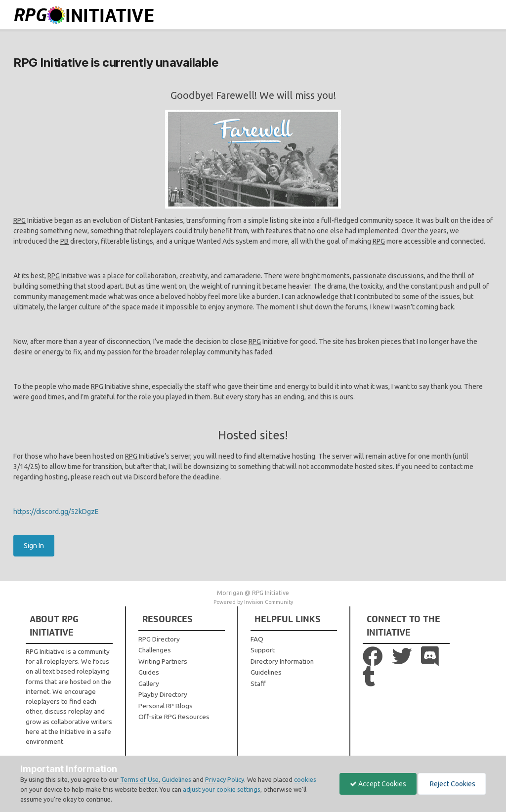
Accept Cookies (378, 784)
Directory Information (282, 661)
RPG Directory (159, 639)
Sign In (34, 546)
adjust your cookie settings (222, 789)
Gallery (149, 684)
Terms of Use (139, 779)
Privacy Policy (225, 779)
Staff (258, 684)
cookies (305, 779)
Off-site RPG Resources (174, 717)
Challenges (155, 650)
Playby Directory (163, 694)
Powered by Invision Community (253, 602)
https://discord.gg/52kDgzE (56, 512)
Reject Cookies (452, 784)
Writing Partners (163, 661)
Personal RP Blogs (166, 706)
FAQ (257, 639)
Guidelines (266, 672)
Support (263, 650)
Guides (149, 672)
